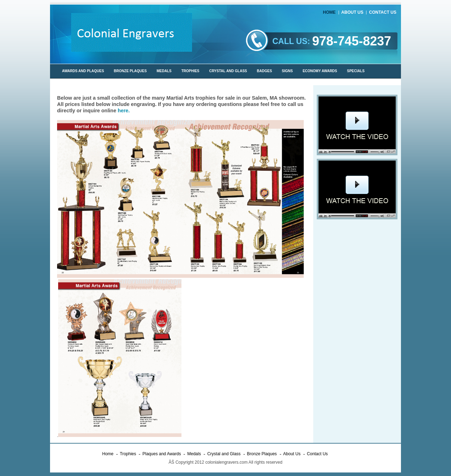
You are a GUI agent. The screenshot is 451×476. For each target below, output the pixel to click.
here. (124, 111)
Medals (194, 454)
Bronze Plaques (262, 454)
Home (329, 12)
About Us (353, 12)
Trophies (128, 454)
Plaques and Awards (162, 454)
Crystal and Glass (224, 454)
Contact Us (383, 12)
